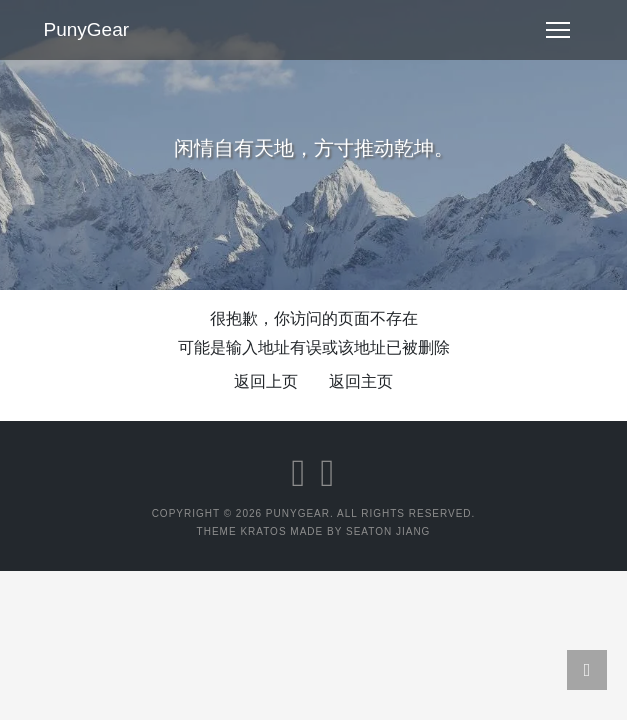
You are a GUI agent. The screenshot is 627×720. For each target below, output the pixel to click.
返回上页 (266, 381)
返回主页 (361, 381)
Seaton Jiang (388, 531)
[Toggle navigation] (558, 30)
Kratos (263, 531)
